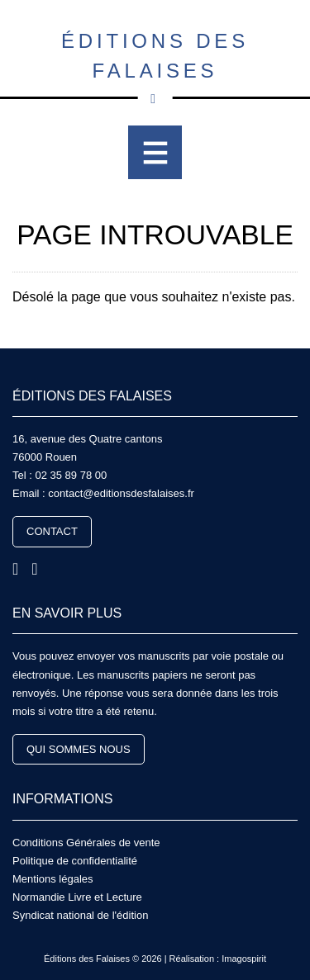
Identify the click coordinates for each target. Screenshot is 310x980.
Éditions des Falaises (155, 64)
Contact (52, 531)
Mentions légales (53, 879)
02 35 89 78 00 (71, 475)
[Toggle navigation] (155, 152)
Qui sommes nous (79, 749)
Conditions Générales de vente (86, 843)
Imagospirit (244, 959)
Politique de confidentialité (75, 861)
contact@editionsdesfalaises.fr (121, 493)
